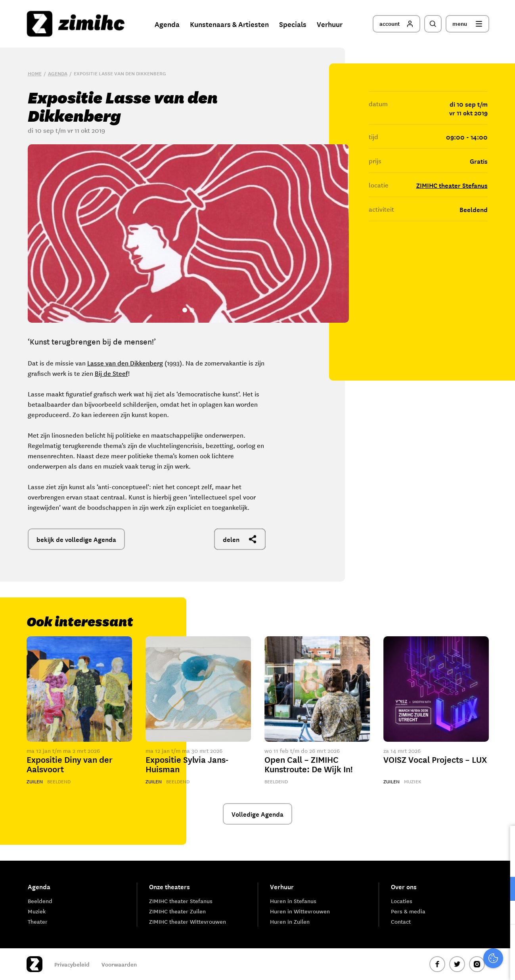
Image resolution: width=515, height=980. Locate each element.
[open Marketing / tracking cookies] (502, 913)
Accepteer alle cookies (448, 942)
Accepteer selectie (448, 965)
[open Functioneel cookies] (502, 890)
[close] (503, 840)
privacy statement (476, 863)
